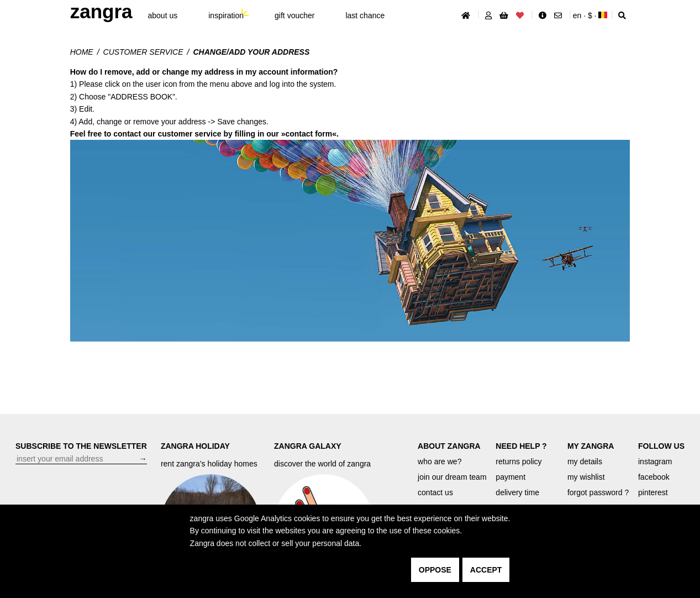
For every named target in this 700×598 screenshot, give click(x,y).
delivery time (517, 492)
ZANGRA (101, 11)
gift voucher (294, 15)
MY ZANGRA (591, 446)
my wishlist (586, 477)
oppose (435, 570)
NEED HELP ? (521, 446)
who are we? (440, 461)
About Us (163, 15)
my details (585, 461)
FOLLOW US (661, 446)
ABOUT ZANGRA (449, 446)
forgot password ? (598, 492)
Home (82, 52)
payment (510, 477)
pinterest (653, 492)
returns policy (519, 461)
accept (486, 570)
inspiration (226, 15)
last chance (365, 15)
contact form (309, 134)
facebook (654, 477)
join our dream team (452, 477)
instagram (655, 461)
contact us (435, 492)
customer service (143, 52)
